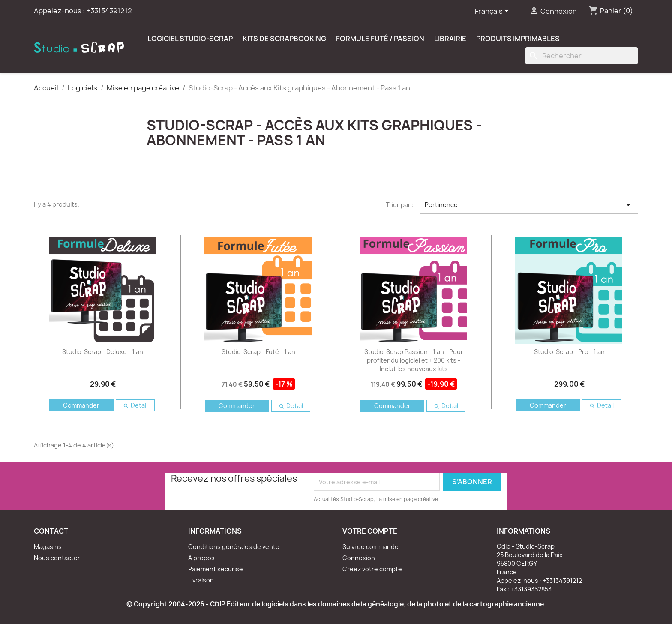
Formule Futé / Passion (380, 39)
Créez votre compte (372, 569)
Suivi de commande (370, 547)
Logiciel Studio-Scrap (190, 39)
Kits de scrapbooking (284, 39)
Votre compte (370, 531)
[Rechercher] (582, 56)
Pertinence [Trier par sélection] (529, 205)
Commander (81, 405)
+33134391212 (109, 11)
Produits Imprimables (518, 39)
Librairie (450, 39)
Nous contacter (57, 558)
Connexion (359, 558)
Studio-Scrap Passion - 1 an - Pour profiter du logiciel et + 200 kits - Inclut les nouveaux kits (414, 360)
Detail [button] (135, 405)
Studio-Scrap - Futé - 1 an (258, 352)
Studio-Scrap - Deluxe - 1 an (103, 352)
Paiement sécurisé (216, 569)
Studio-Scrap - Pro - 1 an (569, 352)
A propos (201, 558)
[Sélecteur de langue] (493, 12)
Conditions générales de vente (234, 547)
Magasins (48, 547)
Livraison (201, 580)
